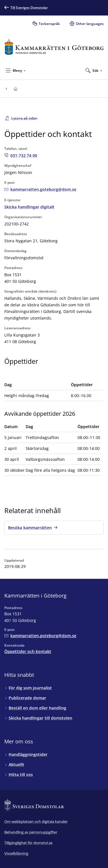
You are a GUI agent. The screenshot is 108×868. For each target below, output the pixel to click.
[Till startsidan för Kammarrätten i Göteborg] (54, 47)
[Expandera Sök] (94, 70)
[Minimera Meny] (16, 70)
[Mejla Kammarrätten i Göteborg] (40, 189)
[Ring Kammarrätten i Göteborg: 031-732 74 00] (21, 155)
